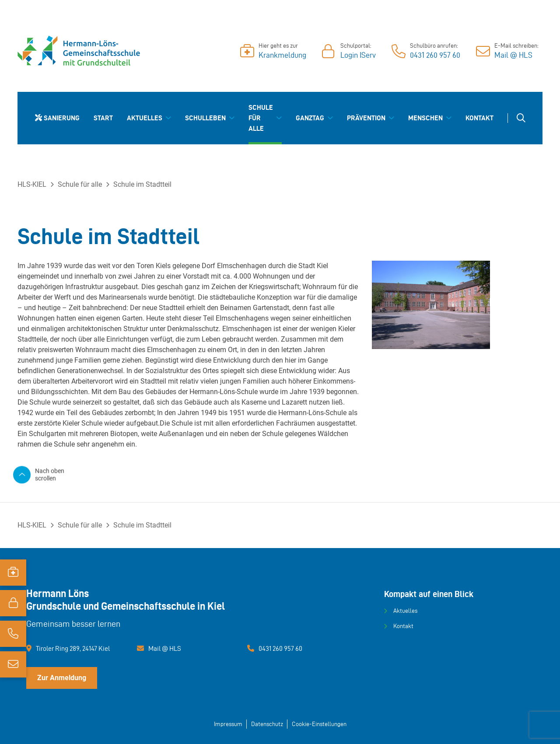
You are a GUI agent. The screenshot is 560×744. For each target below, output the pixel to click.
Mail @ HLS (165, 648)
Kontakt (403, 626)
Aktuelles (405, 611)
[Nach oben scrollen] (46, 474)
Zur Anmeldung (62, 678)
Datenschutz (267, 724)
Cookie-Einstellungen (319, 724)
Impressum (228, 724)
